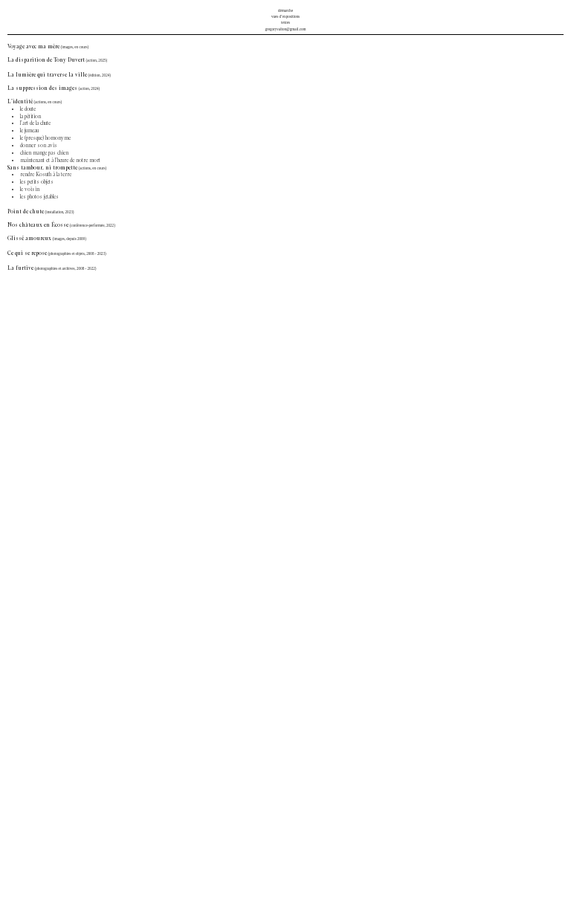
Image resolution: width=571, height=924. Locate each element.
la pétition (30, 117)
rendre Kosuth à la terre (46, 175)
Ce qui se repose (27, 253)
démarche (285, 10)
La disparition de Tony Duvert (46, 60)
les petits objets (37, 182)
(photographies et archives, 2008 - (61, 268)
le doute (28, 109)
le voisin (30, 190)
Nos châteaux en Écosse (62, 225)
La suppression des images (42, 88)
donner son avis (39, 146)
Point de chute (26, 212)
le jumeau (29, 131)
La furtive (20, 268)
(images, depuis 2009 (69, 239)
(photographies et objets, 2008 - (72, 253)
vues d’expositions (285, 16)
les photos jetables (39, 197)
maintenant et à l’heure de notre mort (60, 161)
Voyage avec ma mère (33, 47)
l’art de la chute (35, 123)
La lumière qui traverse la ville (47, 75)
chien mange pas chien (44, 153)
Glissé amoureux (29, 239)
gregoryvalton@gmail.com (285, 29)
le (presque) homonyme (45, 138)
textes (285, 22)
